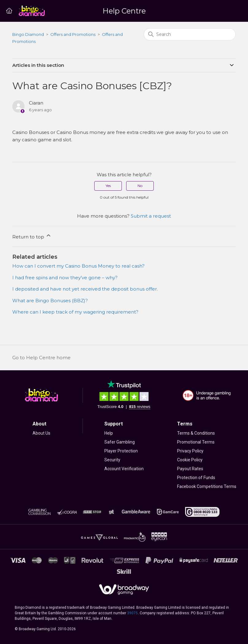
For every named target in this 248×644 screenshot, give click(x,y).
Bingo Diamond (28, 34)
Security (112, 460)
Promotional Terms (196, 442)
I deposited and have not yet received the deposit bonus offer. (85, 289)
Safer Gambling (120, 442)
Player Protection (121, 451)
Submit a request (151, 216)
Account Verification (124, 469)
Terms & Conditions (196, 433)
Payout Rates (190, 469)
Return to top (32, 236)
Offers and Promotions (73, 34)
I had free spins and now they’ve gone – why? (65, 278)
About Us (41, 433)
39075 (132, 613)
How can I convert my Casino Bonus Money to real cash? (78, 266)
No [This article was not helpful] (140, 186)
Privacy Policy (190, 451)
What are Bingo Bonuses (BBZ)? (50, 301)
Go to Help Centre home (41, 358)
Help (109, 433)
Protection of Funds (196, 478)
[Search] (190, 34)
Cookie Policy (190, 460)
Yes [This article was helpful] (108, 186)
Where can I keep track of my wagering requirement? (75, 312)
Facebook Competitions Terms (207, 486)
